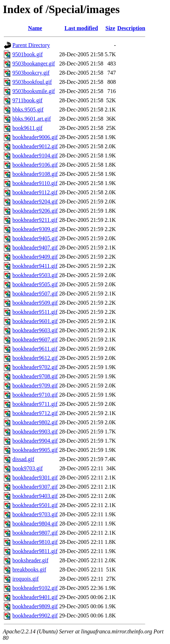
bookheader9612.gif (35, 358)
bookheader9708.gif (35, 376)
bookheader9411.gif (35, 266)
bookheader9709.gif (35, 386)
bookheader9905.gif (35, 450)
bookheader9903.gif (35, 432)
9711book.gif (27, 100)
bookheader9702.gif (35, 367)
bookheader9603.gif (35, 330)
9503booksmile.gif (34, 91)
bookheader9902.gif (35, 616)
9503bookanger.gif (34, 64)
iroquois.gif (25, 579)
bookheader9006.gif (35, 137)
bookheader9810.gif (35, 542)
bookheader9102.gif (35, 588)
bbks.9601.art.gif (32, 119)
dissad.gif (23, 459)
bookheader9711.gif (35, 404)
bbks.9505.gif (28, 110)
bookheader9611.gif (35, 349)
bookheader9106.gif (35, 165)
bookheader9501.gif (35, 505)
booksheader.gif (30, 560)
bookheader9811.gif (35, 551)
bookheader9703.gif (35, 514)
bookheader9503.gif (35, 275)
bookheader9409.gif (35, 257)
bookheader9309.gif (35, 229)
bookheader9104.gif (35, 156)
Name (35, 28)
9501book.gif (28, 54)
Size (110, 28)
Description (131, 28)
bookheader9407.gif (35, 248)
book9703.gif (28, 468)
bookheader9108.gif (35, 174)
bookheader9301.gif (35, 478)
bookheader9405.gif (35, 238)
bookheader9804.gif (35, 524)
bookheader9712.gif (35, 413)
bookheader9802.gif (35, 422)
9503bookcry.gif (31, 73)
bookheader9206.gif (35, 211)
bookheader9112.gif (35, 192)
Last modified (81, 28)
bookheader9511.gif (35, 312)
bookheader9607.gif (35, 340)
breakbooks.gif (29, 570)
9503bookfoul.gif (32, 82)
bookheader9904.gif (35, 441)
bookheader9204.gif (35, 202)
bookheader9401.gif (35, 597)
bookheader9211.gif (35, 220)
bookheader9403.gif (35, 496)
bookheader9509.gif (35, 303)
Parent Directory (31, 45)
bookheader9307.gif (35, 487)
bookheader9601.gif (35, 321)
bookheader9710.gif (35, 395)
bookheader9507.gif (35, 294)
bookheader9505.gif (35, 284)
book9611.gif (27, 128)
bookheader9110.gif (35, 183)
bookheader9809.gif (35, 606)
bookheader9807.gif (35, 533)
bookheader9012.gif (35, 146)
